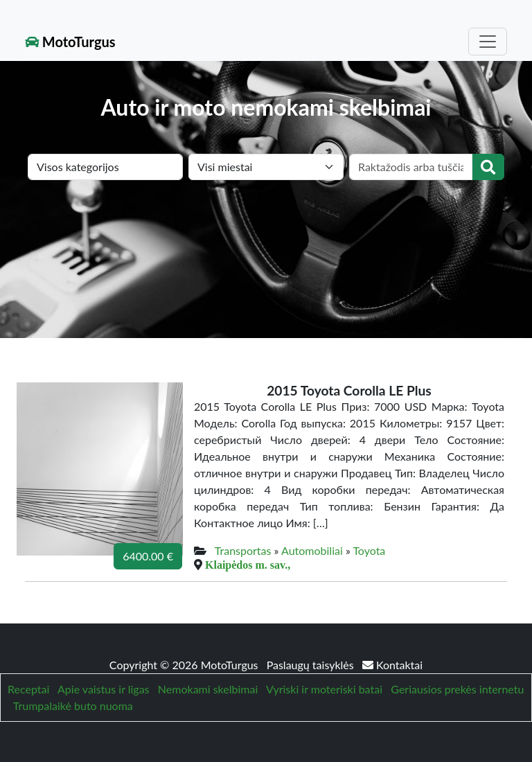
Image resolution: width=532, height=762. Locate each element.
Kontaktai (392, 665)
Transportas (243, 550)
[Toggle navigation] (488, 42)
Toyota (369, 550)
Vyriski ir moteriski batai (324, 689)
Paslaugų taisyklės (312, 665)
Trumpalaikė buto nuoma (73, 706)
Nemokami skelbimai (208, 689)
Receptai (28, 689)
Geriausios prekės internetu (457, 689)
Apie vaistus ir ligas (104, 689)
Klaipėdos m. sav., (248, 565)
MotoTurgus (70, 42)
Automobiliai (312, 550)
